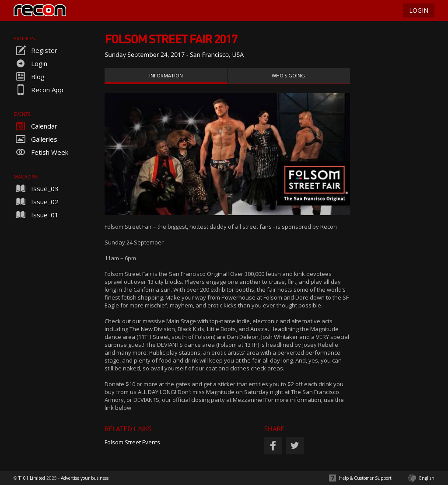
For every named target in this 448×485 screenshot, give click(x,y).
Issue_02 (36, 202)
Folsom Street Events (132, 442)
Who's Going (288, 75)
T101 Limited (32, 478)
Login (30, 63)
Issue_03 (36, 188)
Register (35, 50)
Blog (29, 77)
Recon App (38, 90)
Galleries (35, 139)
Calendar (35, 126)
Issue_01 (36, 215)
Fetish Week (41, 152)
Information (166, 75)
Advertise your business (85, 478)
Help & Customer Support (365, 478)
